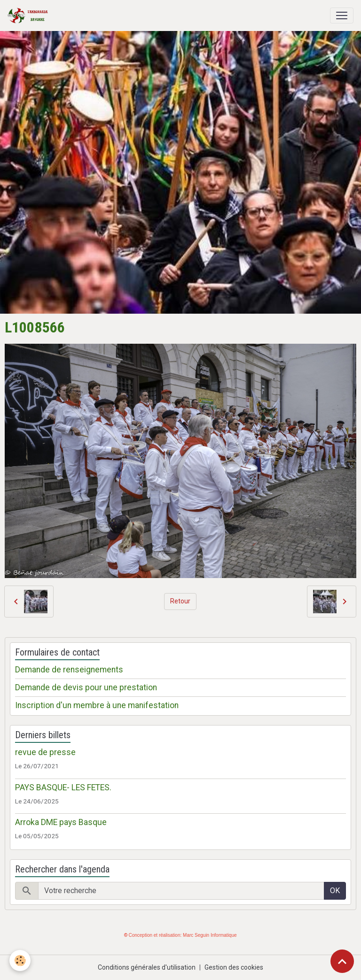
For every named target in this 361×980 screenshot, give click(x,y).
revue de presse (45, 752)
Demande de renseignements (69, 670)
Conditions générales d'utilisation (147, 967)
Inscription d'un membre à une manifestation (97, 705)
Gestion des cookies (234, 967)
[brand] (30, 15)
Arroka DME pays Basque (61, 822)
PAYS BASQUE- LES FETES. (63, 787)
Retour (180, 601)
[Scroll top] (342, 961)
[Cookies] (20, 961)
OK (335, 891)
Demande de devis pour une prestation (86, 687)
